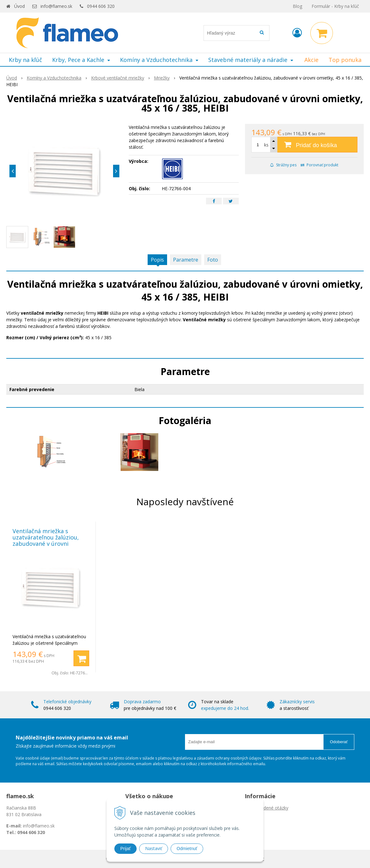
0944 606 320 (101, 6)
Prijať (125, 849)
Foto (213, 260)
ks (266, 145)
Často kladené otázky (267, 808)
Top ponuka (345, 60)
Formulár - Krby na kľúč (335, 6)
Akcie (311, 60)
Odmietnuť (187, 849)
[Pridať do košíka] (304, 145)
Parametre (186, 260)
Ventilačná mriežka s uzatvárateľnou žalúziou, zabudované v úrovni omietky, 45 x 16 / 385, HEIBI (50, 540)
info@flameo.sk (56, 6)
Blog (297, 6)
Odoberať (339, 742)
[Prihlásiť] (297, 33)
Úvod (19, 6)
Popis (157, 260)
